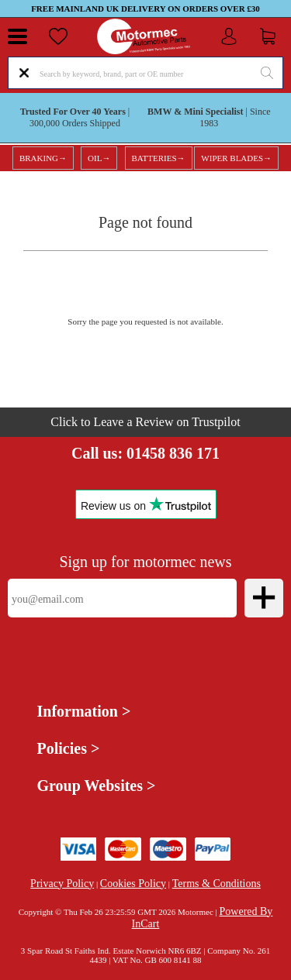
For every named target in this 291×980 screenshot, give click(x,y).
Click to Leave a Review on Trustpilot (145, 422)
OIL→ (99, 158)
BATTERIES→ (159, 158)
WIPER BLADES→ (236, 158)
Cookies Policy (133, 884)
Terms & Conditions (217, 884)
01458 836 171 (173, 453)
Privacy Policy (62, 884)
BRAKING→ (43, 158)
